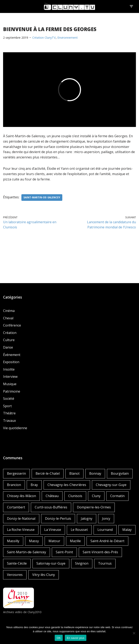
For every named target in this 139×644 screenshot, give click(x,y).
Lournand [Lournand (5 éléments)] (105, 530)
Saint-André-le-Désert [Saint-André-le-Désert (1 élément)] (107, 541)
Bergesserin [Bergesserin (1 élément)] (16, 473)
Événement (12, 355)
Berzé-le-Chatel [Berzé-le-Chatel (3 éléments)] (48, 473)
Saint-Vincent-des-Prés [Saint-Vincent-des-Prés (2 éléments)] (100, 552)
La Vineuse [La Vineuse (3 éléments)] (53, 530)
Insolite (9, 369)
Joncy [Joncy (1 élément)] (106, 518)
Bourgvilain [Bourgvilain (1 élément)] (120, 473)
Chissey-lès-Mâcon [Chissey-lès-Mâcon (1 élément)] (21, 496)
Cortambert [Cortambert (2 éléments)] (16, 507)
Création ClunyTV (44, 38)
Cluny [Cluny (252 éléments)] (96, 496)
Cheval (8, 318)
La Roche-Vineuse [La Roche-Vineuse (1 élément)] (21, 530)
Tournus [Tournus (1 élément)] (105, 563)
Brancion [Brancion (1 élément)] (14, 485)
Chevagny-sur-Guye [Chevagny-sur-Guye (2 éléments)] (111, 485)
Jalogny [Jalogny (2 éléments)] (87, 518)
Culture (9, 340)
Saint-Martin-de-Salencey (42, 197)
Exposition (11, 362)
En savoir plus (76, 638)
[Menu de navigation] (131, 6)
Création (10, 333)
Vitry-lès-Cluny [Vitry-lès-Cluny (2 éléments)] (44, 575)
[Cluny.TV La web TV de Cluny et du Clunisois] (69, 6)
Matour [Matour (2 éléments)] (54, 541)
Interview (10, 377)
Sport (7, 406)
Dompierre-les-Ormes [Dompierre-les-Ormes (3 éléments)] (94, 507)
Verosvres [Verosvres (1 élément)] (15, 575)
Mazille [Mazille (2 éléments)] (75, 541)
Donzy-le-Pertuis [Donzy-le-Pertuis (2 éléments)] (58, 518)
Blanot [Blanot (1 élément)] (74, 473)
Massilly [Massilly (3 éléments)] (13, 541)
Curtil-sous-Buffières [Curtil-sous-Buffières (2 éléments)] (51, 507)
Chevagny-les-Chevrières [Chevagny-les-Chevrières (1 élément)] (67, 485)
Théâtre (9, 413)
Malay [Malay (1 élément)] (127, 530)
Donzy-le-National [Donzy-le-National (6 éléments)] (21, 518)
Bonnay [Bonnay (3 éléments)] (95, 473)
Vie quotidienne (15, 428)
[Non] (134, 633)
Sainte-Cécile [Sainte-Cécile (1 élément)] (17, 563)
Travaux (9, 421)
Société (9, 399)
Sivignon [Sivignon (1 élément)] (82, 563)
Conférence (12, 325)
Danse (8, 347)
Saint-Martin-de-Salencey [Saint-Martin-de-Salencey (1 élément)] (27, 552)
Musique (10, 384)
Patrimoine (12, 391)
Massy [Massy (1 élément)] (34, 541)
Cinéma (9, 311)
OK (59, 638)
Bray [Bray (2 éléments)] (34, 485)
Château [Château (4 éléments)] (52, 496)
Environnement (68, 38)
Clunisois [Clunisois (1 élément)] (75, 496)
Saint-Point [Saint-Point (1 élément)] (64, 552)
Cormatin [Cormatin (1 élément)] (117, 496)
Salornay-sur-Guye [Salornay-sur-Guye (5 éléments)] (51, 563)
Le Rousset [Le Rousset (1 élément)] (79, 530)
